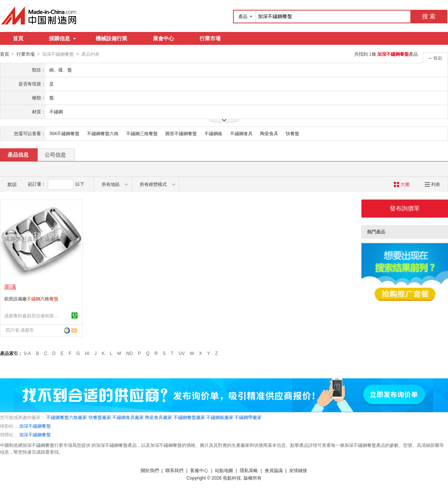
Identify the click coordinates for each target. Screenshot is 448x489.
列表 (432, 184)
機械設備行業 (111, 38)
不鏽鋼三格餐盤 (142, 133)
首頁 (18, 38)
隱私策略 (249, 470)
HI (87, 353)
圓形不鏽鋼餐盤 (181, 133)
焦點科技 (232, 478)
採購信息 (62, 38)
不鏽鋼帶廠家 (248, 417)
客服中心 (199, 470)
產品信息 (18, 154)
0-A (27, 353)
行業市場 (210, 38)
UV (182, 353)
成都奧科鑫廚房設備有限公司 (32, 315)
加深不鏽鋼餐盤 (35, 426)
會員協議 (274, 470)
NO (130, 353)
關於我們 (150, 470)
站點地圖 (224, 470)
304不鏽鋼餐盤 (64, 133)
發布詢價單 (405, 208)
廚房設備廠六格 (31, 299)
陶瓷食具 (269, 133)
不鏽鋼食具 (241, 133)
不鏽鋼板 (213, 133)
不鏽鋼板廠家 (220, 417)
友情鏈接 (298, 470)
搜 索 (429, 16)
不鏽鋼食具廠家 (128, 417)
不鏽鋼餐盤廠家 (189, 417)
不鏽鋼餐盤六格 (103, 133)
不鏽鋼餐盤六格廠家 (67, 417)
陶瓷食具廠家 (158, 417)
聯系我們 (174, 470)
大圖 (402, 184)
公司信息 (55, 154)
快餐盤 (293, 133)
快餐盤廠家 (100, 417)
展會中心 (163, 38)
